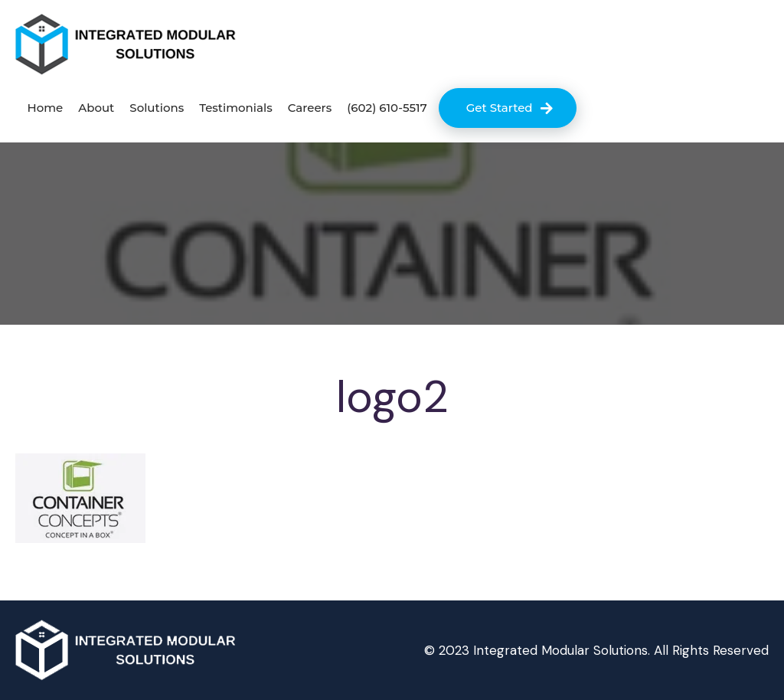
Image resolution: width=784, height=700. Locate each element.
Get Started (500, 108)
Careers (310, 108)
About (96, 108)
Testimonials (236, 108)
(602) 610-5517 (387, 108)
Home (45, 108)
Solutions (157, 108)
